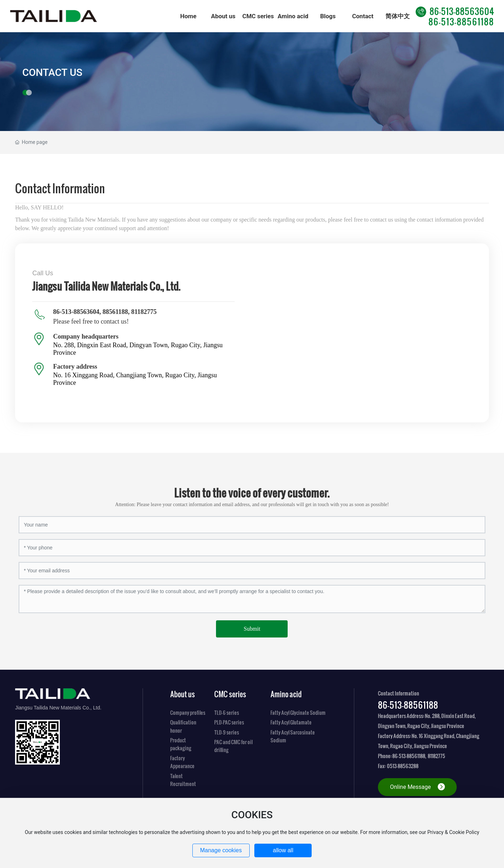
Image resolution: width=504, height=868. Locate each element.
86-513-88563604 (455, 11)
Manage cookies (221, 850)
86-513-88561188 (461, 21)
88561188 (115, 312)
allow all (283, 850)
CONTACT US (52, 72)
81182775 (144, 312)
